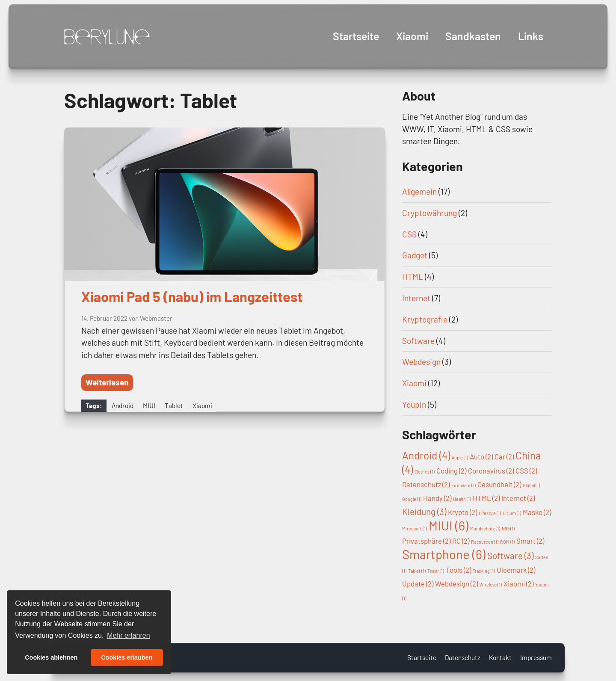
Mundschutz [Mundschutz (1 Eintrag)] (485, 529)
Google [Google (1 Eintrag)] (412, 499)
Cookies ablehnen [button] (51, 657)
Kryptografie (425, 319)
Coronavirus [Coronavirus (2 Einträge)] (491, 471)
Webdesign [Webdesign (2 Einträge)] (456, 583)
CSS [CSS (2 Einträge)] (526, 471)
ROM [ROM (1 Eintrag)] (507, 542)
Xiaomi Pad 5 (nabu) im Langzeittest (192, 296)
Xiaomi (412, 36)
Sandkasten (473, 36)
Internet (416, 298)
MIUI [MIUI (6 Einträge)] (449, 526)
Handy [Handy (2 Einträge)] (437, 498)
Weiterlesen (107, 382)
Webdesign (421, 362)
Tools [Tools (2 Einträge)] (458, 570)
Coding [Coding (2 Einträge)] (451, 471)
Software (418, 341)
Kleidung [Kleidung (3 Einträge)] (424, 511)
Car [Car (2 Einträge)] (504, 456)
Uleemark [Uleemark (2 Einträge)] (516, 570)
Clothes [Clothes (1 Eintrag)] (425, 472)
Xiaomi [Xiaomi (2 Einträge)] (518, 583)
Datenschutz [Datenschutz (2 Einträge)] (426, 484)
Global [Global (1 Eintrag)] (531, 485)
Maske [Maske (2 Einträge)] (537, 512)
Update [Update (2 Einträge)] (418, 583)
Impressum (536, 657)
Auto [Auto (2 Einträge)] (481, 456)
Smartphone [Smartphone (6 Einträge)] (444, 554)
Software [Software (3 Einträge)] (510, 555)
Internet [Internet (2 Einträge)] (518, 498)
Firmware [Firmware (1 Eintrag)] (463, 485)
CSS (409, 234)
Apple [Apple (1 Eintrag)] (460, 457)
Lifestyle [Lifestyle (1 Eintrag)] (490, 513)
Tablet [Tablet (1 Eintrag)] (417, 571)
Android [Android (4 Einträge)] (426, 455)
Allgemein (419, 191)
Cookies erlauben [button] (127, 657)
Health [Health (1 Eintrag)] (462, 499)
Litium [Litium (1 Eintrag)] (512, 513)
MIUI (149, 406)
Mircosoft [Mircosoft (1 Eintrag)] (415, 529)
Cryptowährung (429, 213)
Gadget (415, 255)
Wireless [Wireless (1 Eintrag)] (491, 585)
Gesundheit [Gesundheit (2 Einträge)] (499, 484)
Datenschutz (463, 657)
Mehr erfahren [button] (129, 635)
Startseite (355, 36)
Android (123, 406)
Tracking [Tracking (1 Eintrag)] (484, 571)
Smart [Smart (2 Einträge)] (530, 541)
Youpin (414, 404)
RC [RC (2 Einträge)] (461, 541)
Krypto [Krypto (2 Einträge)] (462, 512)
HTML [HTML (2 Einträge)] (486, 498)
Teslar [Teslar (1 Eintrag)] (436, 571)
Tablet (174, 406)
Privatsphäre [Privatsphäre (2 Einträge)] (426, 541)
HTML (413, 277)
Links (531, 36)
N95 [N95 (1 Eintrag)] (508, 529)
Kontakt (500, 657)
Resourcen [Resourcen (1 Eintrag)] (485, 542)
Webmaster (156, 318)
